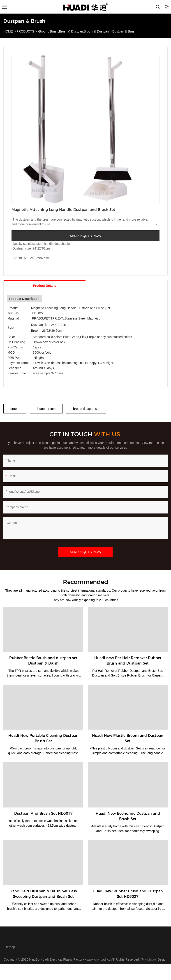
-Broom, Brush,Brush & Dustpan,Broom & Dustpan (73, 31)
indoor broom (46, 409)
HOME (8, 31)
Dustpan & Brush (124, 31)
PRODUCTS (25, 31)
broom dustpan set (86, 409)
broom (15, 409)
